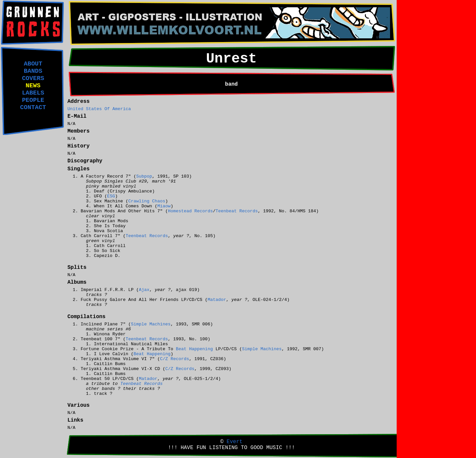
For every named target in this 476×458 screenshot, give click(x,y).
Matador (217, 300)
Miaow (164, 206)
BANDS (33, 71)
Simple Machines (151, 324)
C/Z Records (175, 359)
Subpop (144, 176)
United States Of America (99, 109)
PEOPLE (33, 100)
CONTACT (33, 107)
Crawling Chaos (147, 201)
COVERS (33, 78)
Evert (235, 442)
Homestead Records (190, 211)
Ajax (144, 290)
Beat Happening (194, 349)
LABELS (33, 93)
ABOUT (33, 64)
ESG (111, 196)
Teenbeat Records (237, 211)
